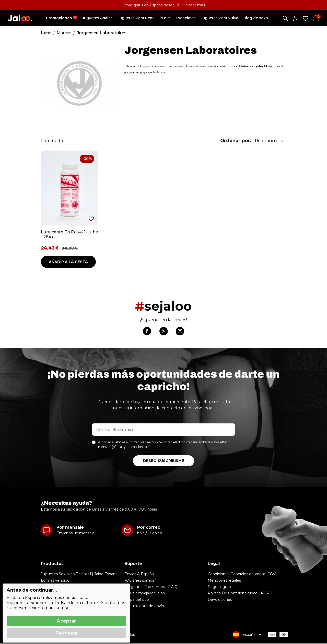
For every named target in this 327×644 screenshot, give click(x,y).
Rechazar (67, 633)
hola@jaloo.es (149, 534)
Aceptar (66, 621)
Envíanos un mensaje (75, 534)
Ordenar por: (236, 141)
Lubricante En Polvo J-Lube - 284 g (69, 234)
